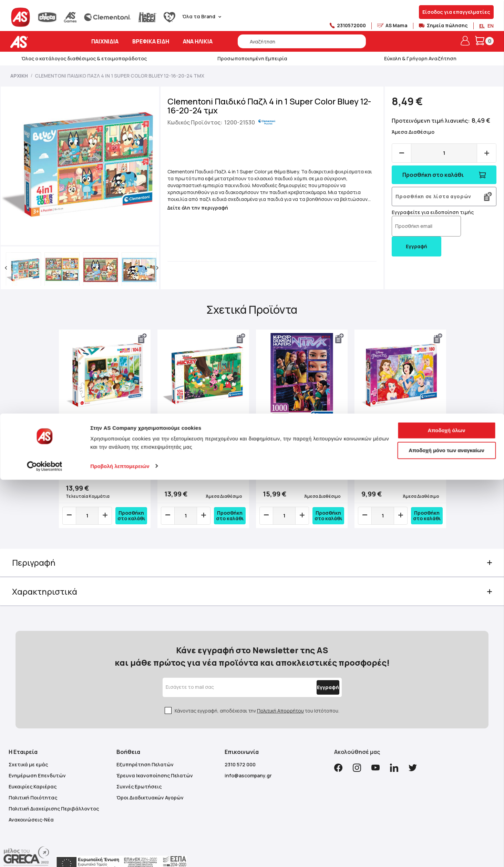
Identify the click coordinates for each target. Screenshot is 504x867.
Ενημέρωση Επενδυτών (37, 758)
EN (491, 26)
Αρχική (19, 76)
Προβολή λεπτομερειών (120, 853)
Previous (65, 432)
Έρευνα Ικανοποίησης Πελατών (155, 758)
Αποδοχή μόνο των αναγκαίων (446, 838)
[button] (16, 268)
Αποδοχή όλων (446, 818)
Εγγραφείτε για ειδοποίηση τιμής (429, 220)
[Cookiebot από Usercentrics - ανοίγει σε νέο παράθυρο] (45, 854)
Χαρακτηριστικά (55, 587)
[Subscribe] (312, 669)
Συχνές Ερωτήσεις (139, 769)
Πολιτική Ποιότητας (33, 780)
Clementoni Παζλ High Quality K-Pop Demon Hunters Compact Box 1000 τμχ (298, 443)
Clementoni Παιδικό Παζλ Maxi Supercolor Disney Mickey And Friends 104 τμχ (204, 446)
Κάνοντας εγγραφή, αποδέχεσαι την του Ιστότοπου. (257, 693)
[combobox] (302, 41)
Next (439, 432)
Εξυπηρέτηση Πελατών (145, 747)
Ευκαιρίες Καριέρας (33, 769)
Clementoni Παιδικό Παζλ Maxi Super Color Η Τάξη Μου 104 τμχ (108, 444)
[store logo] (40, 42)
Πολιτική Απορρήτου (280, 693)
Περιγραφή (44, 558)
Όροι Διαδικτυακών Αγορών (150, 780)
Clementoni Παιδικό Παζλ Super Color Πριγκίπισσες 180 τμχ (392, 446)
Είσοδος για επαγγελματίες (456, 12)
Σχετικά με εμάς (28, 747)
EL (482, 26)
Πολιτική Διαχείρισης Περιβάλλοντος (54, 791)
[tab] (252, 558)
